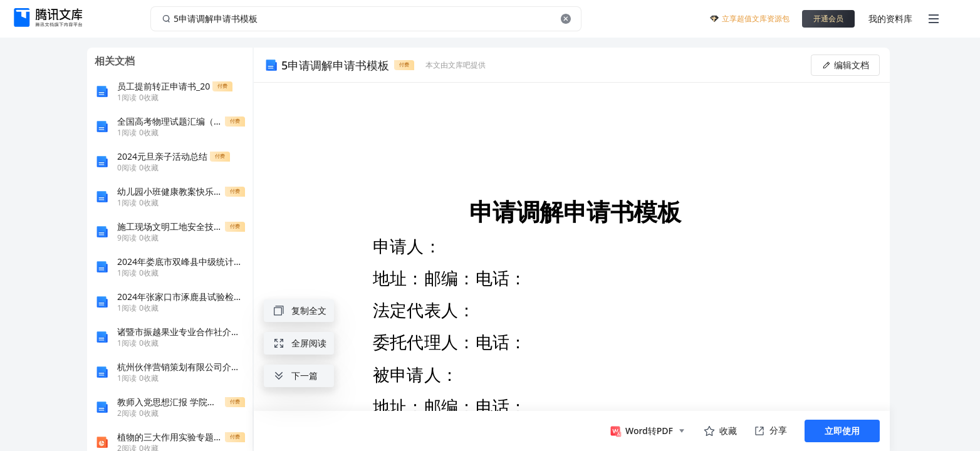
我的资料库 (890, 18)
